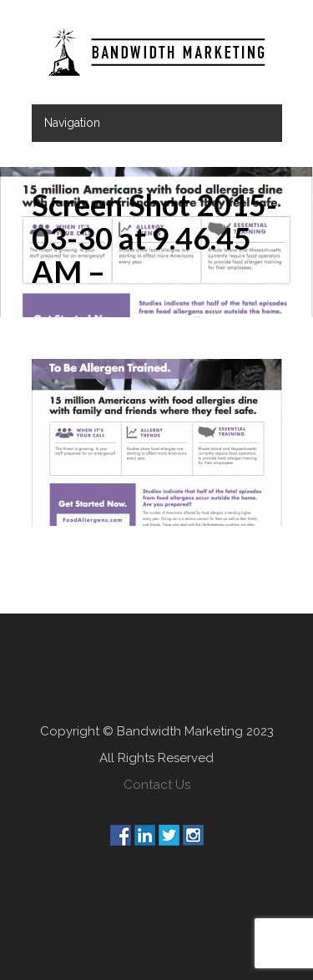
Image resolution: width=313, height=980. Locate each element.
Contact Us (157, 785)
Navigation (72, 123)
